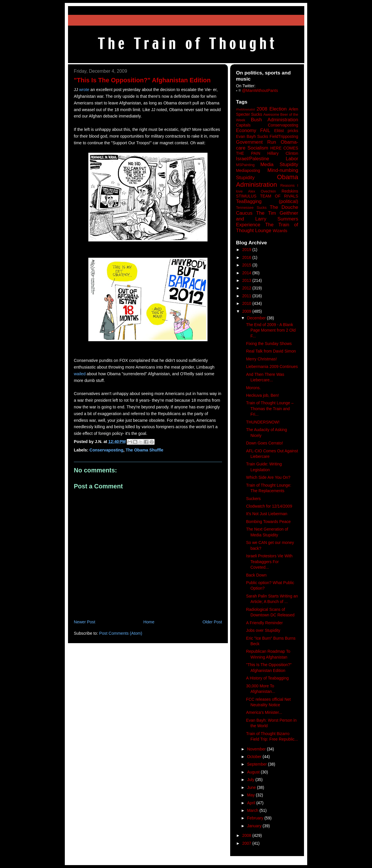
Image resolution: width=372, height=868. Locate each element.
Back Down (256, 575)
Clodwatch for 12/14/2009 (269, 506)
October (255, 757)
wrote (84, 90)
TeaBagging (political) (267, 201)
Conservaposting (106, 450)
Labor (292, 159)
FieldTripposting (284, 136)
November (257, 749)
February (256, 818)
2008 (247, 835)
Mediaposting (248, 170)
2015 (247, 265)
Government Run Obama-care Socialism (267, 145)
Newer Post (85, 622)
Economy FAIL (253, 130)
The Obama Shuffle (144, 450)
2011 (247, 296)
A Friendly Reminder (264, 623)
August (254, 772)
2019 (247, 250)
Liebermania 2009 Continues (272, 367)
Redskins (290, 191)
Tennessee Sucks (251, 208)
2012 (247, 288)
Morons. (253, 388)
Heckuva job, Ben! (263, 395)
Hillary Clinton (283, 153)
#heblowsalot (245, 109)
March (253, 810)
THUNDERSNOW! (263, 422)
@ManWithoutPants (260, 90)
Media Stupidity (279, 164)
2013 (247, 280)
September (257, 764)
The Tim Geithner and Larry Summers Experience (267, 219)
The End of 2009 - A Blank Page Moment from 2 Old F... (271, 330)
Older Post (212, 622)
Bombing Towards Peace (269, 522)
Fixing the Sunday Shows (269, 344)
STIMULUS (246, 196)
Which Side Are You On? (268, 477)
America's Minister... (264, 712)
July (251, 780)
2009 (247, 311)
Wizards (280, 231)
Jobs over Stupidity (263, 630)
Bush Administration (274, 120)
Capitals (243, 125)
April (252, 803)
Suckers (253, 499)
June (252, 787)
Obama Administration (267, 181)
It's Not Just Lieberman (267, 514)
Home (149, 622)
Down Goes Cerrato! (265, 443)
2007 (247, 843)
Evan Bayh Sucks (252, 136)
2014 (247, 273)
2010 (247, 303)
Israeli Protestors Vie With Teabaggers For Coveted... (269, 562)
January (255, 826)
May (251, 795)
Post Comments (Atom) (121, 633)
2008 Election (272, 109)
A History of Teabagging (268, 678)
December (257, 318)
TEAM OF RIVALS (279, 196)
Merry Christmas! (262, 359)
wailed (80, 374)
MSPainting (245, 165)
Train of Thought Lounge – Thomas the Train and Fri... (270, 409)
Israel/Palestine (253, 159)
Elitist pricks (286, 131)
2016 (247, 257)
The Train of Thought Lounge (267, 228)
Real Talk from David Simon (271, 351)
